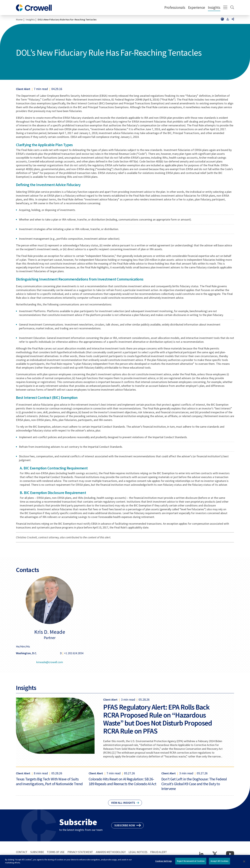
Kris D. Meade (50, 632)
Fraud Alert (159, 852)
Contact (22, 852)
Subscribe (37, 852)
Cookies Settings (164, 863)
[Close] (244, 863)
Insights (214, 7)
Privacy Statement (80, 852)
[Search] (232, 8)
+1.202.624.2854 (74, 653)
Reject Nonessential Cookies (191, 863)
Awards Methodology (111, 852)
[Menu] (225, 8)
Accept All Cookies (219, 863)
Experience (197, 7)
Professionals (175, 7)
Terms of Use (56, 852)
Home (19, 19)
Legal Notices (138, 852)
